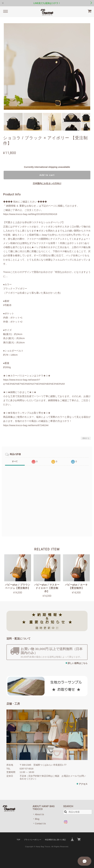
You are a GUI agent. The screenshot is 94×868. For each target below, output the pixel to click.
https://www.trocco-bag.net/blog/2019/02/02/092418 (30, 214)
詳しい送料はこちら (78, 663)
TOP (18, 840)
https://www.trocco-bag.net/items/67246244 (26, 425)
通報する (86, 438)
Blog (37, 819)
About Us (40, 814)
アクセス (83, 784)
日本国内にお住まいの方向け (47, 183)
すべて (15, 461)
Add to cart (47, 175)
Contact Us (40, 824)
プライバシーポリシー (33, 840)
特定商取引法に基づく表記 (55, 840)
